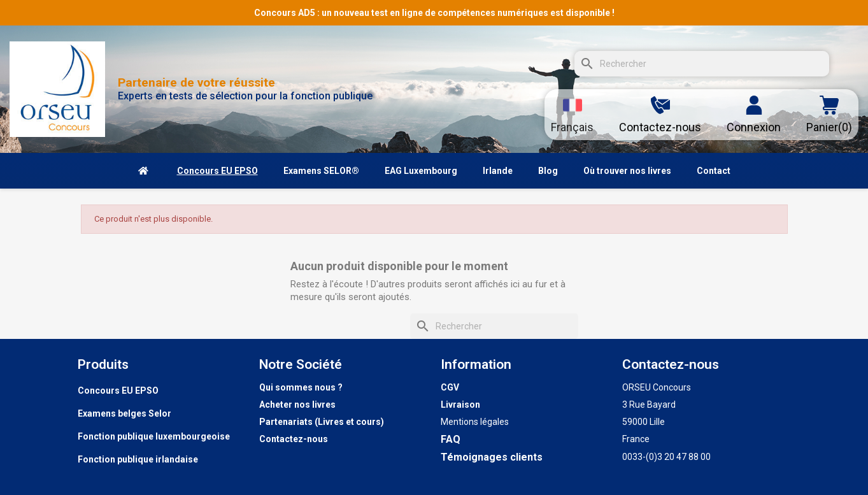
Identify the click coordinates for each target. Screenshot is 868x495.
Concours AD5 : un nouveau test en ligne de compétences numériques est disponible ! (434, 13)
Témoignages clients (492, 457)
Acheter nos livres (297, 405)
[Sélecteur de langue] (572, 115)
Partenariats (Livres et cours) (322, 422)
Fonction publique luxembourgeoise (154, 436)
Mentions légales (475, 422)
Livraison (460, 405)
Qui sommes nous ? (301, 387)
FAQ (451, 439)
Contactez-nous (294, 439)
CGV (450, 387)
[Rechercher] (702, 64)
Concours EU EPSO (118, 391)
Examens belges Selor (125, 413)
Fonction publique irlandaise (138, 459)
